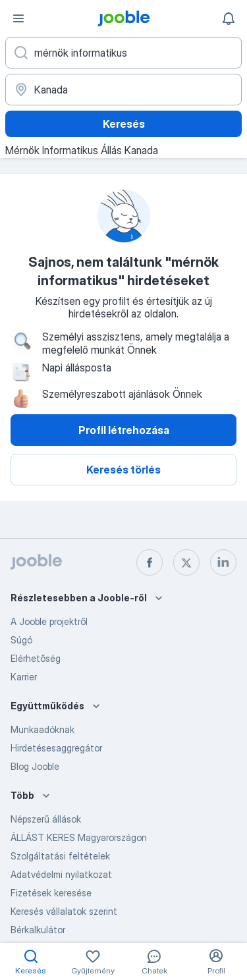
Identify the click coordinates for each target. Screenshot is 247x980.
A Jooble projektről (49, 621)
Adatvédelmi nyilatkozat (61, 874)
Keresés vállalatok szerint (64, 911)
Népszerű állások (46, 819)
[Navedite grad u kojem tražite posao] (123, 90)
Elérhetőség (36, 658)
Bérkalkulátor (38, 930)
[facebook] (150, 562)
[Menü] (18, 18)
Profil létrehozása (124, 430)
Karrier (24, 677)
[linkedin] (223, 562)
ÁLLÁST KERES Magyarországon (79, 837)
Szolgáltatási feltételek (60, 856)
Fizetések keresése (51, 893)
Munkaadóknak (42, 729)
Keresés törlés (123, 470)
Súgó (21, 640)
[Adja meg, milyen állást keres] (123, 53)
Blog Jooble (35, 766)
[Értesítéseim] (229, 18)
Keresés (124, 124)
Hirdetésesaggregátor (56, 748)
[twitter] (186, 562)
